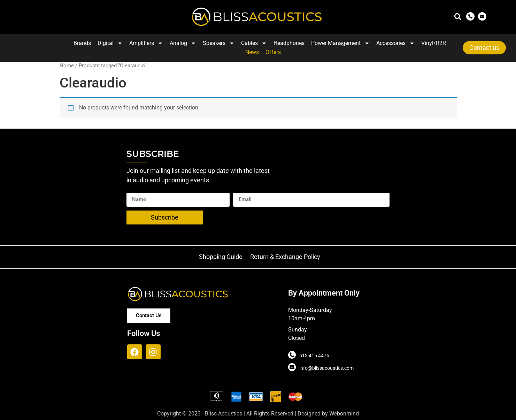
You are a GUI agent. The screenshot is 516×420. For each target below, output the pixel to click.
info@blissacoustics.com (326, 368)
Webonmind (344, 414)
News (252, 52)
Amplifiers (146, 43)
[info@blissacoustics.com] (292, 367)
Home (67, 66)
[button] (458, 17)
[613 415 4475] (292, 355)
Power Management (340, 43)
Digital (110, 43)
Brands (82, 43)
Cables (254, 43)
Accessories (395, 43)
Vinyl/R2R (434, 43)
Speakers (219, 43)
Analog (183, 43)
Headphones (289, 43)
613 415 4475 (314, 356)
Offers (273, 52)
